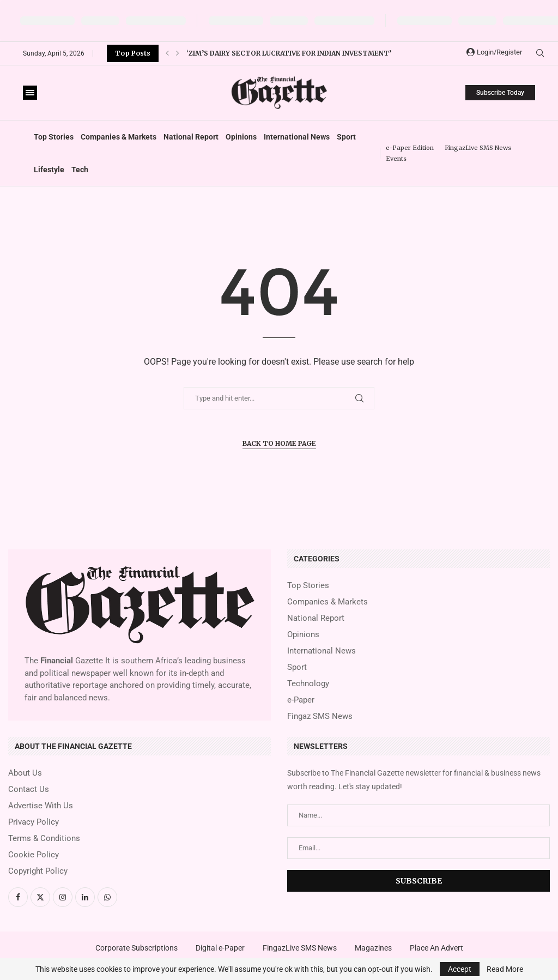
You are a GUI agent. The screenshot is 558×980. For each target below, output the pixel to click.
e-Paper (301, 700)
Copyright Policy (38, 871)
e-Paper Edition (410, 148)
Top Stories (54, 137)
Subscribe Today (500, 93)
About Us (25, 773)
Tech (80, 170)
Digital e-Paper (220, 948)
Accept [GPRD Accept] (460, 969)
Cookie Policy (34, 855)
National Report (191, 137)
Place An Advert (436, 948)
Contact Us (29, 790)
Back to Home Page (279, 443)
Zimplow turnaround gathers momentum (268, 53)
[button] (167, 53)
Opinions (241, 137)
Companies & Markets (119, 137)
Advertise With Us (41, 806)
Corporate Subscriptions (137, 948)
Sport (346, 137)
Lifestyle (49, 170)
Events (396, 159)
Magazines (373, 948)
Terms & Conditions (44, 839)
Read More (505, 969)
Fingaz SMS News (320, 716)
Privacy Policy (34, 822)
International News (297, 137)
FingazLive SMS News (478, 148)
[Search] (540, 53)
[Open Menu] (30, 93)
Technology (308, 684)
